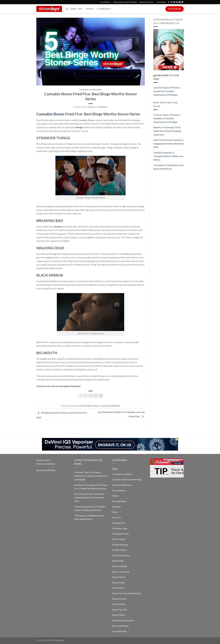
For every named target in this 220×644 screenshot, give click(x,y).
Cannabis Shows (114, 406)
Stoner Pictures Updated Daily (127, 593)
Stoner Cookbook (121, 572)
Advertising (161, 2)
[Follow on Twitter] (174, 2)
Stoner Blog (105, 9)
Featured (84, 90)
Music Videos (119, 539)
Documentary (119, 490)
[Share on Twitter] (86, 396)
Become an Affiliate (46, 470)
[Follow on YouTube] (182, 2)
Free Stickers (105, 2)
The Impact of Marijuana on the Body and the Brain (168, 167)
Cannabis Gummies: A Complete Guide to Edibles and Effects (168, 156)
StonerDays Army (146, 2)
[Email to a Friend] (91, 396)
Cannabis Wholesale (122, 485)
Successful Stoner (121, 626)
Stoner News (118, 588)
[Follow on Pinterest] (180, 2)
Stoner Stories (119, 604)
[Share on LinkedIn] (101, 396)
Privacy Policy (43, 460)
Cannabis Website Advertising (127, 479)
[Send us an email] (177, 2)
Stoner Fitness (119, 577)
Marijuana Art (119, 523)
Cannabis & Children (122, 474)
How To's (117, 517)
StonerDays (102, 107)
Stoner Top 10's (120, 610)
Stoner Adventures (121, 555)
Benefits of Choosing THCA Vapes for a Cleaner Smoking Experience (167, 131)
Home (73, 9)
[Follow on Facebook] (169, 2)
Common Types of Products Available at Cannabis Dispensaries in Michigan (167, 91)
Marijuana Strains (121, 534)
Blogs (115, 469)
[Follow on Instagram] (172, 2)
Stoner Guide (95, 90)
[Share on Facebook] (80, 396)
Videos (90, 9)
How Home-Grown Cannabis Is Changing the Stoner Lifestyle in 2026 (168, 143)
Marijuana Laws (120, 528)
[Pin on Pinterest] (96, 396)
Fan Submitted (119, 501)
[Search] (67, 9)
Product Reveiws (120, 545)
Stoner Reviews (119, 599)
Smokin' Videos (119, 550)
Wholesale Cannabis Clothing (125, 2)
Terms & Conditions (46, 464)
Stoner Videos (119, 615)
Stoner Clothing (120, 566)
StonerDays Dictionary (123, 620)
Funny (115, 512)
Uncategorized (119, 631)
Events (115, 496)
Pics (81, 9)
